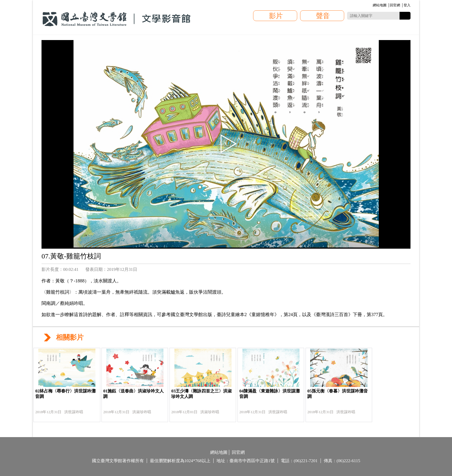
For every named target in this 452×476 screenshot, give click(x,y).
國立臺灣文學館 (116, 19)
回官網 (395, 5)
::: (372, 6)
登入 (407, 5)
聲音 (323, 16)
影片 (276, 16)
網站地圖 (380, 5)
